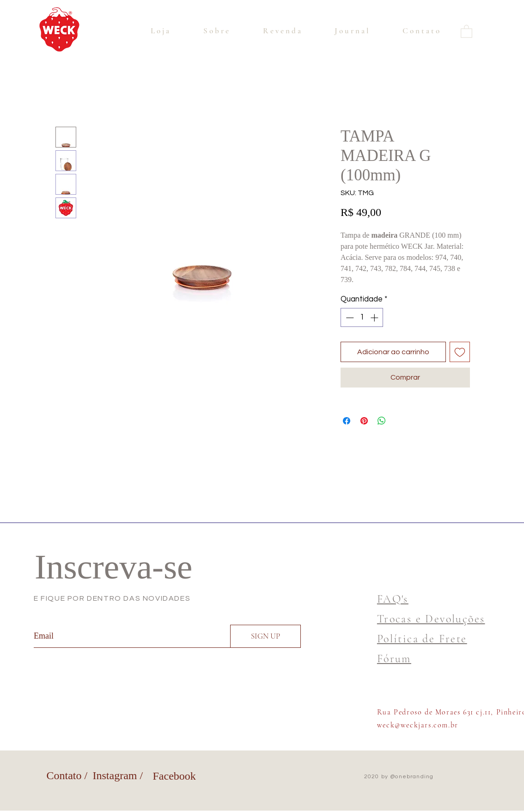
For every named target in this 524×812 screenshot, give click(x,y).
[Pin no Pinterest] (364, 421)
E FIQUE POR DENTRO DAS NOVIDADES (112, 598)
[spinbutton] (362, 318)
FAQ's (393, 599)
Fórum (394, 659)
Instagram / (118, 775)
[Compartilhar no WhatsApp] (382, 421)
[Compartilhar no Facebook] (347, 421)
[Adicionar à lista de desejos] (460, 352)
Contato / (67, 775)
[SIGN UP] (265, 636)
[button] (466, 31)
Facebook (174, 776)
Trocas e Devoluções (431, 619)
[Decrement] (349, 318)
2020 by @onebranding (399, 777)
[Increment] (375, 318)
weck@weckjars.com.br (418, 725)
